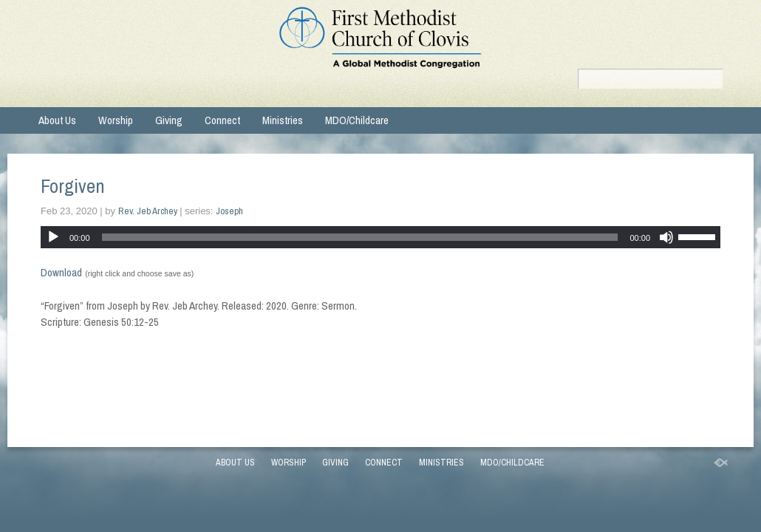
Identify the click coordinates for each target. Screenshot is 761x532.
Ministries (283, 120)
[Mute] (666, 237)
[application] (380, 237)
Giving (169, 120)
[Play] (53, 237)
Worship (116, 120)
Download (61, 272)
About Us (57, 120)
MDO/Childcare (357, 120)
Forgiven (73, 186)
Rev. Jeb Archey (148, 211)
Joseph (229, 211)
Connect (222, 120)
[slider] (360, 237)
